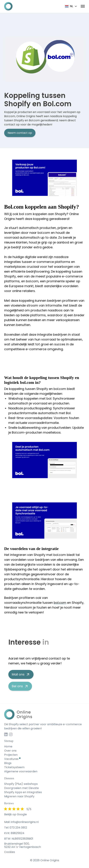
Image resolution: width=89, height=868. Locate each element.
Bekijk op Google (15, 814)
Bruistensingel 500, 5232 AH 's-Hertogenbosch (23, 845)
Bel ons (20, 686)
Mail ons (21, 674)
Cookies (10, 852)
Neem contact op (20, 133)
